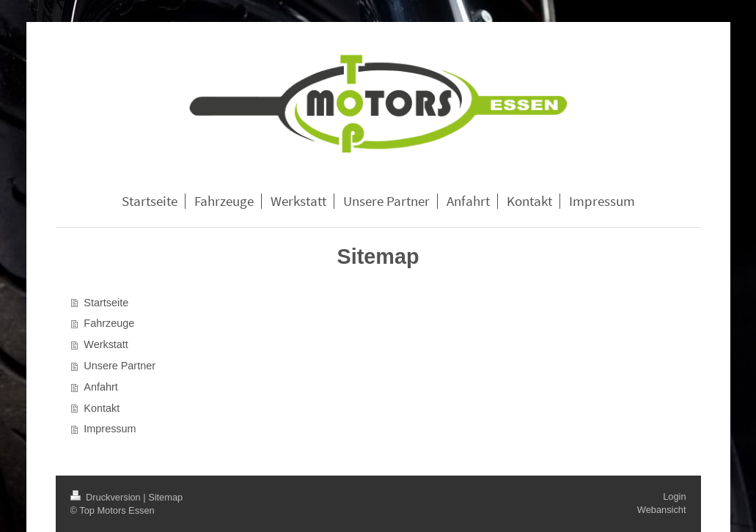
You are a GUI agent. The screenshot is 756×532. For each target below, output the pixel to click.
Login (674, 496)
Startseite (106, 303)
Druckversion (107, 497)
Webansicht (662, 510)
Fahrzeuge (109, 323)
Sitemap (165, 497)
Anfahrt (100, 387)
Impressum (110, 429)
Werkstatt (106, 344)
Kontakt (102, 408)
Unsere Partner (120, 366)
